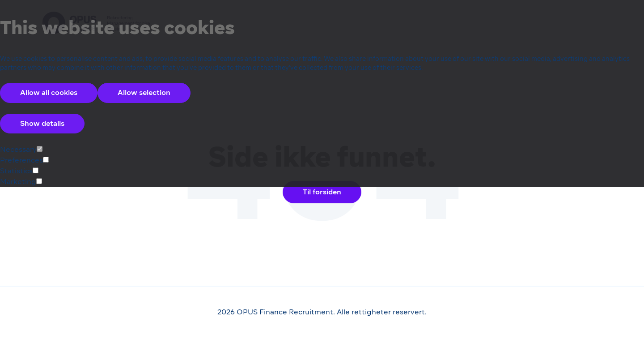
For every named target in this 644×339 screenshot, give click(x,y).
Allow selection (144, 92)
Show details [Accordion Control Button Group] (42, 123)
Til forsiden (322, 192)
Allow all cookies (49, 92)
